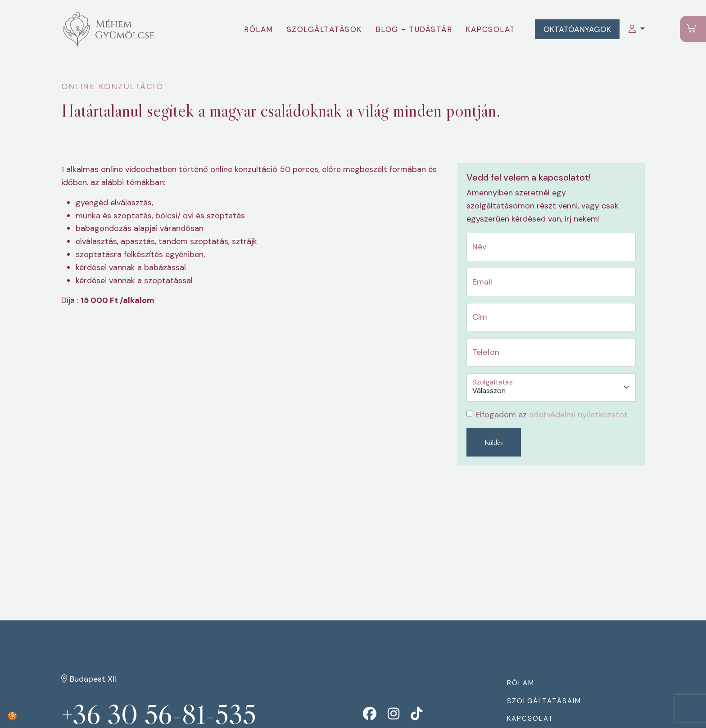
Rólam (258, 29)
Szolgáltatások (324, 29)
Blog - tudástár (413, 29)
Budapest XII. (89, 679)
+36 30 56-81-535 (160, 715)
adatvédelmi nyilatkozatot (578, 415)
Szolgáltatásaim (544, 701)
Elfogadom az (552, 415)
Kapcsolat (490, 29)
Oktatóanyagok (577, 29)
